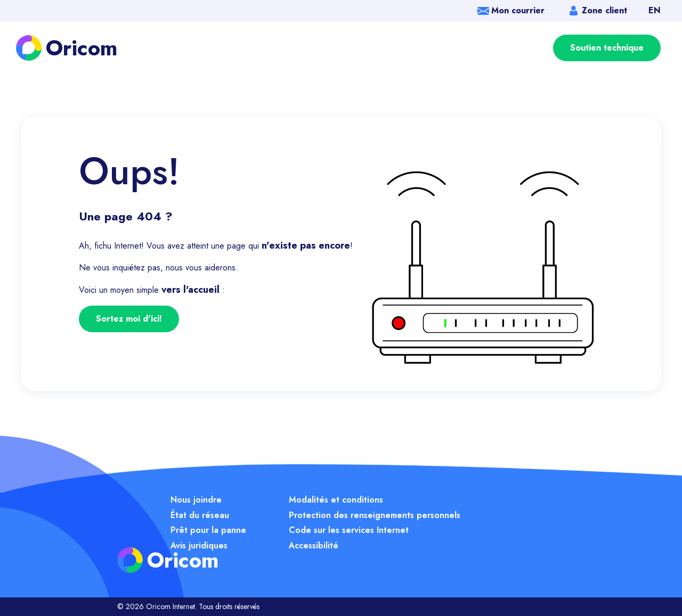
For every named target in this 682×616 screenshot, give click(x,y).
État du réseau (200, 515)
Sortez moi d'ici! (129, 319)
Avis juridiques (199, 545)
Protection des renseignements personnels (375, 515)
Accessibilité (314, 545)
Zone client (604, 10)
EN (655, 10)
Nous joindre (196, 500)
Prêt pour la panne (208, 530)
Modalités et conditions (336, 500)
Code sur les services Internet (349, 530)
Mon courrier (518, 10)
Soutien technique (607, 48)
